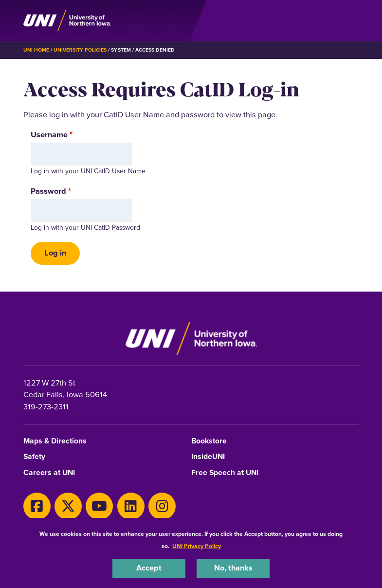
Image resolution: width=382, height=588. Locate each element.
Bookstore (209, 441)
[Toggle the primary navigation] (351, 20)
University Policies (80, 50)
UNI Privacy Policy (197, 546)
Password (48, 191)
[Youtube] (99, 506)
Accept (149, 568)
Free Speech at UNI (225, 473)
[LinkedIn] (131, 506)
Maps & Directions (55, 441)
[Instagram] (162, 506)
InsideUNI (208, 457)
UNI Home (36, 50)
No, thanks (233, 568)
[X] (68, 506)
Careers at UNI (49, 473)
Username (49, 135)
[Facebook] (37, 506)
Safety (34, 457)
